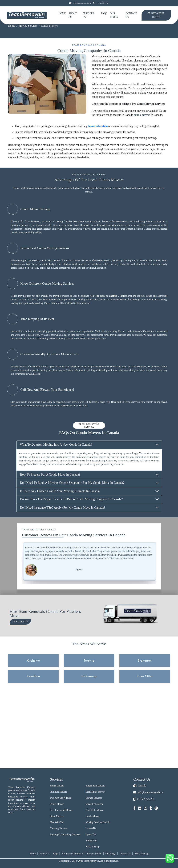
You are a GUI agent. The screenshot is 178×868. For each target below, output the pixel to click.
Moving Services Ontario (98, 822)
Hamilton (33, 676)
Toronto (89, 661)
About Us (73, 15)
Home (62, 13)
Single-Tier (91, 841)
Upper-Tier (91, 834)
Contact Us (131, 15)
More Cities (145, 676)
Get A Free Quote (156, 15)
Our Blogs (114, 15)
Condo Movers (93, 816)
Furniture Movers (58, 792)
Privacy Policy (94, 854)
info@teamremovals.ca (80, 3)
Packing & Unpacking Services (65, 834)
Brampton (145, 661)
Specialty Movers (94, 804)
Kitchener (33, 661)
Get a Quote (20, 622)
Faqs (55, 854)
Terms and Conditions (72, 854)
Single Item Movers (95, 786)
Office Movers (57, 804)
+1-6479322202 (101, 3)
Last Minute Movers (95, 792)
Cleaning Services (59, 828)
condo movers (142, 115)
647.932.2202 (81, 406)
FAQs (104, 13)
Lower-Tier (91, 828)
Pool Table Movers (95, 810)
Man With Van (57, 822)
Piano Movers (57, 816)
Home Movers (57, 786)
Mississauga (89, 676)
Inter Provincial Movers (62, 810)
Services (88, 15)
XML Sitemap (92, 847)
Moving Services (28, 26)
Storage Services (94, 798)
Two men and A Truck (61, 798)
